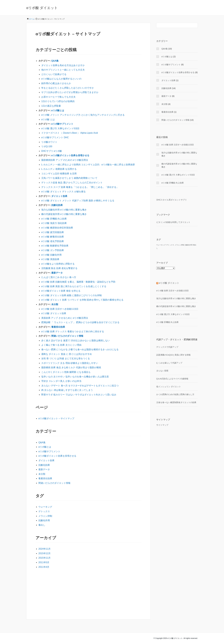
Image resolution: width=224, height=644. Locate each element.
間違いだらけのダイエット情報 (67, 336)
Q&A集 (55, 61)
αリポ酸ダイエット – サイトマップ (56, 418)
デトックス (44, 511)
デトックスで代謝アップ (167, 347)
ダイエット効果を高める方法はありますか (63, 65)
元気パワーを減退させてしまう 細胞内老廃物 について (69, 178)
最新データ (57, 273)
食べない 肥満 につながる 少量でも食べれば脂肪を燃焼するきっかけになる (80, 349)
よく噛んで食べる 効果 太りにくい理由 (61, 345)
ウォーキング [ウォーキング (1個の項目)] (161, 245)
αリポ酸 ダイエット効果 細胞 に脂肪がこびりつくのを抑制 (71, 295)
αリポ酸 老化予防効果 (53, 241)
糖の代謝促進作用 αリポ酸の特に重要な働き (64, 214)
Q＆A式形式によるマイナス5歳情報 (172, 379)
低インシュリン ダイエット (169, 387)
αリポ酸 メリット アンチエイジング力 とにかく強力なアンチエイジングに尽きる (83, 115)
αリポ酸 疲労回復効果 (53, 232)
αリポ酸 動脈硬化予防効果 (55, 246)
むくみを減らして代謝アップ (169, 363)
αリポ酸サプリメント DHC (55, 137)
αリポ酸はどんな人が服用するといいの (61, 79)
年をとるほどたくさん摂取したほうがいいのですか (68, 88)
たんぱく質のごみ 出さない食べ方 (59, 277)
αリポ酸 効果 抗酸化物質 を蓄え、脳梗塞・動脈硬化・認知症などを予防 (78, 282)
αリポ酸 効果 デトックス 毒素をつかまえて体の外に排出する (73, 331)
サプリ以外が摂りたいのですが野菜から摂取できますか (70, 92)
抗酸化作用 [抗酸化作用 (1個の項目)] (189, 245)
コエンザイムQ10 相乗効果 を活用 (59, 174)
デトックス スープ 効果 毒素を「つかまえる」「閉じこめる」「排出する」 (80, 187)
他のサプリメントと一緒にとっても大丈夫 (63, 70)
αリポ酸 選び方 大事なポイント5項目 (60, 128)
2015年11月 (44, 558)
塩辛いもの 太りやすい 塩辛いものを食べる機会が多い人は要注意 (75, 377)
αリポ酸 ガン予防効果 (53, 250)
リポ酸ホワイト (49, 142)
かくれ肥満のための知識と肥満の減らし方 (175, 394)
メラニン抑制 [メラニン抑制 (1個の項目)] (179, 245)
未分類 (55, 304)
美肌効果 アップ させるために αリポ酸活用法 (65, 318)
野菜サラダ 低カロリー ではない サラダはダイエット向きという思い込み (79, 395)
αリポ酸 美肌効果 (50, 259)
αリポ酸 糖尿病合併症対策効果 (57, 228)
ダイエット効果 (59, 196)
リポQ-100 (47, 146)
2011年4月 (44, 567)
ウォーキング (45, 507)
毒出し (42, 525)
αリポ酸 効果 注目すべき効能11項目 (60, 309)
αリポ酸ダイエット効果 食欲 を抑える (61, 291)
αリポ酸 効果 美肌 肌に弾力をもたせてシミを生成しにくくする (74, 286)
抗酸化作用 (44, 520)
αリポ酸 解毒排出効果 (53, 237)
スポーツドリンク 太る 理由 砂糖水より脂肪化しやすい (70, 363)
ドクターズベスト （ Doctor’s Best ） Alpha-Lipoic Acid (70, 133)
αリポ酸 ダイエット (42, 8)
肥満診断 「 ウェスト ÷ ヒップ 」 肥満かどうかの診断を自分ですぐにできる (80, 322)
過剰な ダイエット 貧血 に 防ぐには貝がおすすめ (67, 354)
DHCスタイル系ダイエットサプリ (171, 200)
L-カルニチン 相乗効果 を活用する (59, 169)
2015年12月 (44, 553)
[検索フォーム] (174, 25)
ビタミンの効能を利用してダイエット (173, 222)
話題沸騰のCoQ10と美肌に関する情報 (173, 355)
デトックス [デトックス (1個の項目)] (170, 245)
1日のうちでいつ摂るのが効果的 (58, 101)
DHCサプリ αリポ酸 (52, 151)
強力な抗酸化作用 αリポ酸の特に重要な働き (64, 210)
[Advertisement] (88, 593)
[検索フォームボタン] (195, 25)
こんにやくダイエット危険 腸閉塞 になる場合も (66, 372)
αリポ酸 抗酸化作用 (51, 255)
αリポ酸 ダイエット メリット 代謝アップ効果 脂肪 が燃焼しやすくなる (78, 201)
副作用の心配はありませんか (56, 83)
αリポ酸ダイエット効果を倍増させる (70, 155)
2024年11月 (44, 549)
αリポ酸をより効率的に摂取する (58, 264)
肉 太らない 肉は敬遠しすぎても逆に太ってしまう (67, 390)
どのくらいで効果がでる (54, 74)
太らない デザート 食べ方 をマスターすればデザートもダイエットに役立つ (80, 386)
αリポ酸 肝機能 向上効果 (54, 219)
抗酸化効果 (57, 205)
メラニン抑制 (45, 516)
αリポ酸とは (58, 110)
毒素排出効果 (58, 327)
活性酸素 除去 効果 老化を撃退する (59, 268)
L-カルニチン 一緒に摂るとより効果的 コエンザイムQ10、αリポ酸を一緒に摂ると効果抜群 (88, 165)
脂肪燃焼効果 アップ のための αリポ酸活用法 (65, 160)
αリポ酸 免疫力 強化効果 (54, 223)
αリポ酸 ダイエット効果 (54, 313)
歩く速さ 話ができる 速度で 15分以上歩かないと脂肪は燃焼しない (75, 340)
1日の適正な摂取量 (51, 106)
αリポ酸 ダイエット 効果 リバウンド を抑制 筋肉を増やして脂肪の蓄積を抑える (82, 300)
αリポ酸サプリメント (62, 124)
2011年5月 (44, 562)
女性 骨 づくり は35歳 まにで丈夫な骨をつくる (66, 358)
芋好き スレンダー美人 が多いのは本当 (61, 381)
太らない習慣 (162, 371)
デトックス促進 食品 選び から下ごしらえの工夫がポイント (72, 183)
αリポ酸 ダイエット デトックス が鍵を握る (63, 192)
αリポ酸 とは (48, 119)
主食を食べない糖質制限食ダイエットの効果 (176, 402)
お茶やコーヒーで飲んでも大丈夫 (58, 97)
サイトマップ (162, 425)
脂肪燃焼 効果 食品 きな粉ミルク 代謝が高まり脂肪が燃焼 (71, 367)
